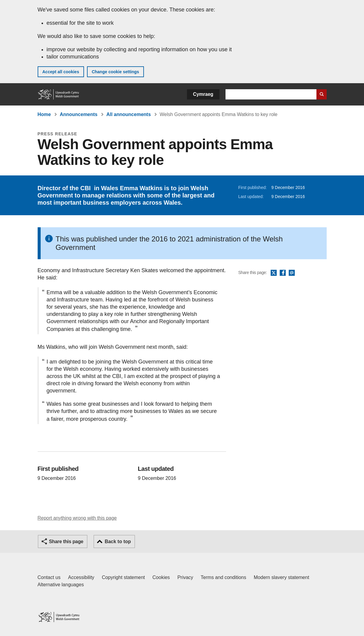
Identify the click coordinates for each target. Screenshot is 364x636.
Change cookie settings (115, 72)
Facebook (283, 273)
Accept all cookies (61, 72)
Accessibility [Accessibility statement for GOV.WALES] (81, 577)
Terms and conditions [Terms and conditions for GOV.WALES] (224, 577)
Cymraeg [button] (203, 94)
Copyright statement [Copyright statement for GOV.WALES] (123, 577)
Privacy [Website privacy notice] (185, 577)
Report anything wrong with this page (77, 518)
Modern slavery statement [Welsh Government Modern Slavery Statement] (282, 577)
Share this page (66, 542)
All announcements (129, 114)
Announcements (78, 114)
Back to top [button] (118, 542)
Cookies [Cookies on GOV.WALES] (161, 577)
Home (44, 114)
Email (292, 273)
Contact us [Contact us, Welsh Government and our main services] (49, 577)
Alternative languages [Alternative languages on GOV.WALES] (61, 585)
